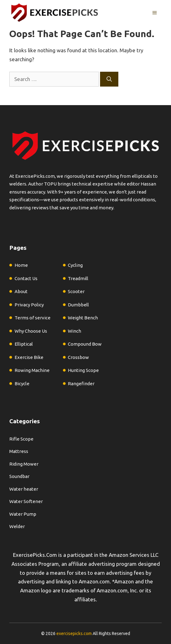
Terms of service (33, 318)
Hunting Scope (83, 370)
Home (21, 265)
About (21, 291)
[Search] (109, 79)
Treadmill (78, 278)
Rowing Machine (32, 370)
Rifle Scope (21, 439)
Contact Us (26, 278)
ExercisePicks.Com (35, 555)
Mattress (19, 451)
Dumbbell (78, 305)
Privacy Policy (29, 305)
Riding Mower (24, 464)
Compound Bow (85, 344)
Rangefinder (81, 384)
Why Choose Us (31, 331)
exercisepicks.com (74, 633)
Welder (17, 526)
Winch (75, 331)
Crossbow (78, 357)
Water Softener (26, 501)
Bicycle (22, 384)
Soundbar (19, 476)
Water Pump (23, 514)
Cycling (75, 265)
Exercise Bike (29, 357)
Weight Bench (83, 318)
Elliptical (24, 344)
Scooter (76, 291)
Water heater (24, 489)
